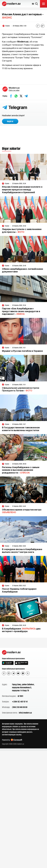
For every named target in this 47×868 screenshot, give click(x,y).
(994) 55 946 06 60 (20, 707)
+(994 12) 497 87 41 (20, 702)
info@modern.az (25, 713)
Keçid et (10, 121)
